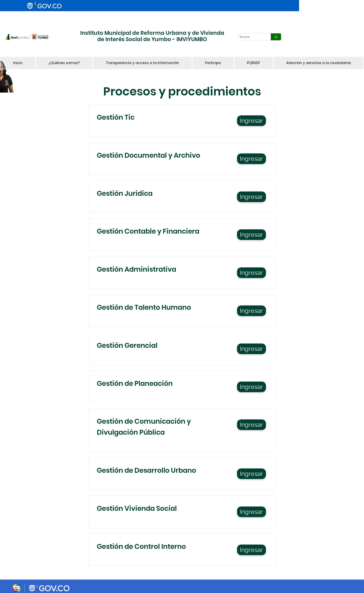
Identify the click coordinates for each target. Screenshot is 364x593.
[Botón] (84, 50)
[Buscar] (251, 37)
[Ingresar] (251, 121)
